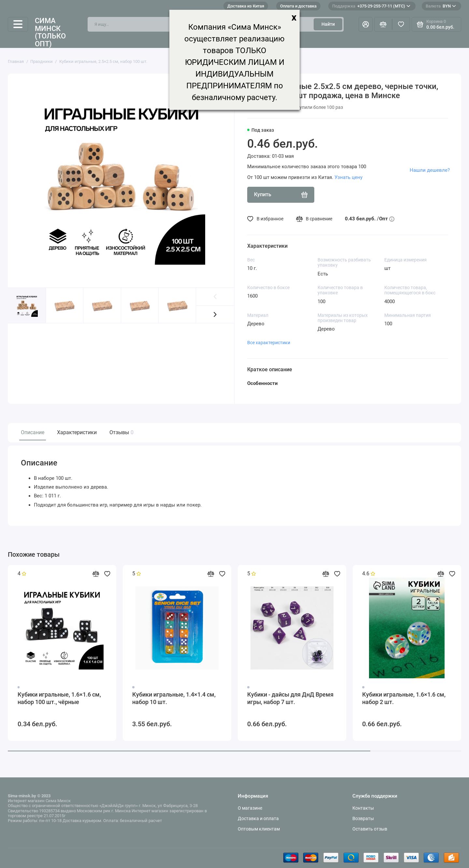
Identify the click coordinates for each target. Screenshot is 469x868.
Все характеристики (269, 343)
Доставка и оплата (258, 818)
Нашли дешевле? (430, 170)
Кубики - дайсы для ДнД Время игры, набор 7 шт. (290, 699)
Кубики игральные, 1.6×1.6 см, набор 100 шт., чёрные (59, 699)
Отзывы (121, 433)
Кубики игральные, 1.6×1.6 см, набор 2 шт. (404, 699)
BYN (441, 6)
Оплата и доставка (298, 6)
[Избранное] (401, 24)
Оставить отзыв (370, 829)
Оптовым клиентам (259, 829)
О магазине (250, 808)
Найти (328, 24)
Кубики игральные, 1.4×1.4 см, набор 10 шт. (174, 699)
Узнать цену (348, 177)
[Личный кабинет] (366, 24)
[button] (215, 314)
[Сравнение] (383, 24)
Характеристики (77, 432)
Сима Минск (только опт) (50, 32)
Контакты (363, 808)
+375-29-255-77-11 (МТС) (371, 6)
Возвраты (363, 818)
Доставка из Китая (246, 6)
